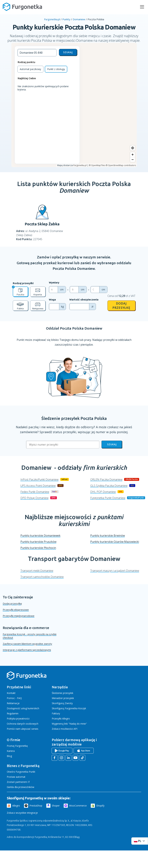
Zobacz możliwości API (65, 729)
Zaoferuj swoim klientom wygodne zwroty (27, 644)
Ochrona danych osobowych (23, 724)
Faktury (56, 713)
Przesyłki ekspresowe (16, 610)
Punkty (66, 19)
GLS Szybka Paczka (109, 486)
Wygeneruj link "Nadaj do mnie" (69, 724)
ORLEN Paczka (106, 479)
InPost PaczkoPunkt (40, 479)
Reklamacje (13, 703)
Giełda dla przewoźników (21, 787)
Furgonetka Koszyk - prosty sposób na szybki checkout (30, 636)
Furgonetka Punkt (108, 498)
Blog (9, 756)
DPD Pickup (34, 498)
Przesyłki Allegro (61, 719)
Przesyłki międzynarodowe (19, 616)
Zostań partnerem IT (18, 782)
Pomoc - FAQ (14, 698)
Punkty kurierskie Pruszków (38, 542)
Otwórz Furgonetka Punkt (21, 772)
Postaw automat (16, 777)
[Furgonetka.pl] (22, 7)
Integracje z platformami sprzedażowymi (27, 650)
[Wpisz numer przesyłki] (63, 445)
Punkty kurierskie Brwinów (108, 536)
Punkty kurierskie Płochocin (38, 548)
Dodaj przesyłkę (121, 305)
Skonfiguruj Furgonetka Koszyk (69, 708)
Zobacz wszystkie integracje (22, 813)
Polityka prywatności (18, 719)
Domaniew (79, 19)
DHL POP (103, 492)
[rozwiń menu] (142, 7)
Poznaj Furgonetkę (17, 746)
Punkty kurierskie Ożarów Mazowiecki (115, 542)
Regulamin (13, 713)
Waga (52, 300)
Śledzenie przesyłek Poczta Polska (74, 418)
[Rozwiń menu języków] (140, 841)
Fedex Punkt (35, 492)
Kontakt (11, 693)
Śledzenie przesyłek (63, 693)
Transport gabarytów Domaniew (74, 559)
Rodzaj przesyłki (23, 283)
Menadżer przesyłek (63, 698)
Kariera (11, 751)
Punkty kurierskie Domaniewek (40, 536)
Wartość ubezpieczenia (84, 300)
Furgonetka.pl (52, 19)
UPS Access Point (38, 486)
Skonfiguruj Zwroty (62, 703)
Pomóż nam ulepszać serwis (23, 729)
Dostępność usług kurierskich (23, 708)
